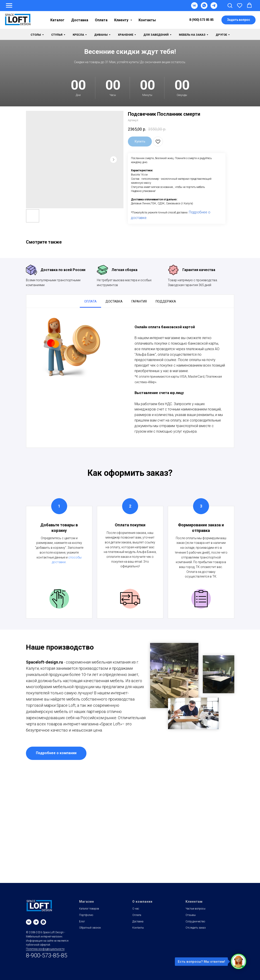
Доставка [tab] (114, 301)
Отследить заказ (196, 928)
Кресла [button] (78, 35)
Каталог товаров (89, 909)
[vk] (29, 922)
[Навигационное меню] (9, 6)
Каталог (57, 20)
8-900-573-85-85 (47, 955)
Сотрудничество (195, 921)
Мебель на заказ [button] (192, 35)
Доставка (80, 20)
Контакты (147, 20)
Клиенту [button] (122, 20)
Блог (82, 921)
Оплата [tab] (90, 301)
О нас (136, 909)
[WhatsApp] (204, 8)
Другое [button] (221, 35)
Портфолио (86, 915)
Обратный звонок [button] (90, 928)
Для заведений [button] (156, 35)
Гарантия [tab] (139, 301)
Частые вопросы (195, 909)
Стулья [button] (57, 35)
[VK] (194, 8)
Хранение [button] (126, 35)
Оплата (101, 20)
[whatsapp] (43, 922)
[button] (230, 5)
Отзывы (191, 915)
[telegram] (36, 922)
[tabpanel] (130, 378)
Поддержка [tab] (166, 301)
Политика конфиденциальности (45, 949)
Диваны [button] (101, 35)
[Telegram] (214, 8)
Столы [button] (36, 35)
